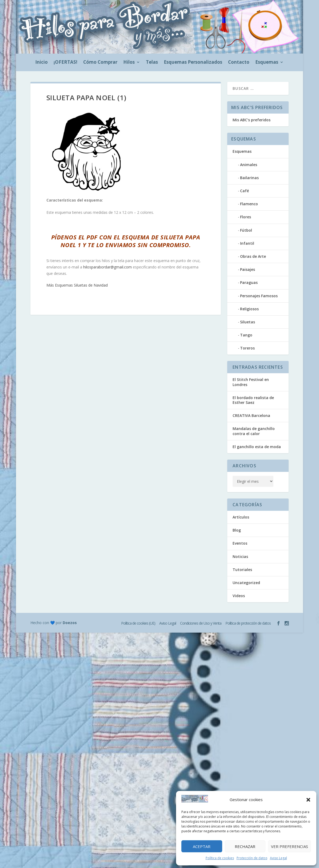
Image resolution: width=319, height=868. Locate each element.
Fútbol (246, 230)
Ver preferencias (290, 846)
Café (244, 191)
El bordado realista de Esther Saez (253, 400)
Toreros (247, 348)
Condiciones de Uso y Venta (201, 623)
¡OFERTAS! (65, 63)
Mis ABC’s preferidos (252, 120)
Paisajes (248, 269)
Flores (246, 217)
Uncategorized (246, 583)
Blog (237, 530)
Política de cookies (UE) (138, 623)
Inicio (41, 63)
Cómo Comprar (100, 63)
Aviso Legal (278, 858)
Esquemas (267, 63)
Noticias (240, 556)
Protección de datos (252, 858)
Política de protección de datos (248, 623)
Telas (152, 63)
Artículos (241, 517)
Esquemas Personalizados (193, 63)
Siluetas (248, 322)
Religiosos (249, 309)
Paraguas (249, 282)
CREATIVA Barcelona (251, 415)
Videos (239, 596)
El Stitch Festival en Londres (251, 382)
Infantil (247, 243)
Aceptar (202, 846)
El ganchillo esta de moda (257, 447)
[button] (308, 800)
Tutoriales (242, 570)
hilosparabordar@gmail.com (107, 267)
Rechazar (245, 846)
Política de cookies (220, 858)
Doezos (70, 623)
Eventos (240, 543)
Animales (249, 165)
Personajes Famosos (259, 296)
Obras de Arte (253, 256)
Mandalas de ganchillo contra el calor (254, 431)
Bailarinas (249, 178)
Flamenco (249, 204)
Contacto (239, 63)
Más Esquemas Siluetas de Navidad (77, 285)
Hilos (129, 63)
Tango (246, 335)
